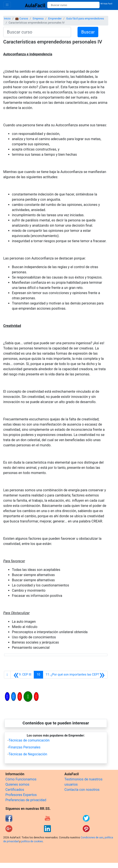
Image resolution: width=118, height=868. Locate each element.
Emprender (55, 18)
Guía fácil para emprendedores (85, 18)
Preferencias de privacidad (26, 800)
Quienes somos (17, 784)
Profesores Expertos (21, 795)
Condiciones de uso (92, 838)
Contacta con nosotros (82, 790)
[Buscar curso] (73, 5)
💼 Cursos (22, 18)
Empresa (38, 18)
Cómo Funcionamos (21, 779)
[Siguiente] (75, 675)
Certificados (15, 790)
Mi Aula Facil (106, 4)
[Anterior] (22, 675)
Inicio (7, 18)
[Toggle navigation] (7, 5)
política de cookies (32, 841)
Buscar (88, 32)
